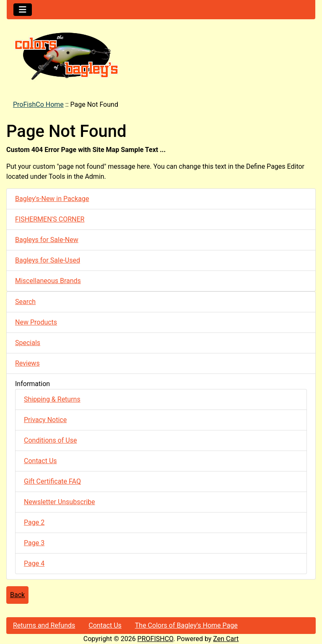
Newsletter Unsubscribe (60, 502)
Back (17, 595)
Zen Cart (226, 639)
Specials (28, 343)
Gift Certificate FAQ (52, 481)
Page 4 (34, 563)
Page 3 (34, 543)
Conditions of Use (50, 440)
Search (25, 302)
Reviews (27, 363)
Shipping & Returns (52, 399)
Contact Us (40, 461)
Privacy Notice (45, 420)
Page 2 (34, 522)
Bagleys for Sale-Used (48, 260)
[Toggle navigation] (23, 10)
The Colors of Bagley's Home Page (186, 625)
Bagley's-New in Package (52, 199)
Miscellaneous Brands (48, 281)
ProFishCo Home (38, 104)
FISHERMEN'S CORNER (50, 219)
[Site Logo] (161, 56)
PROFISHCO (156, 639)
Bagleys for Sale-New (47, 240)
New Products (36, 322)
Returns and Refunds (44, 625)
